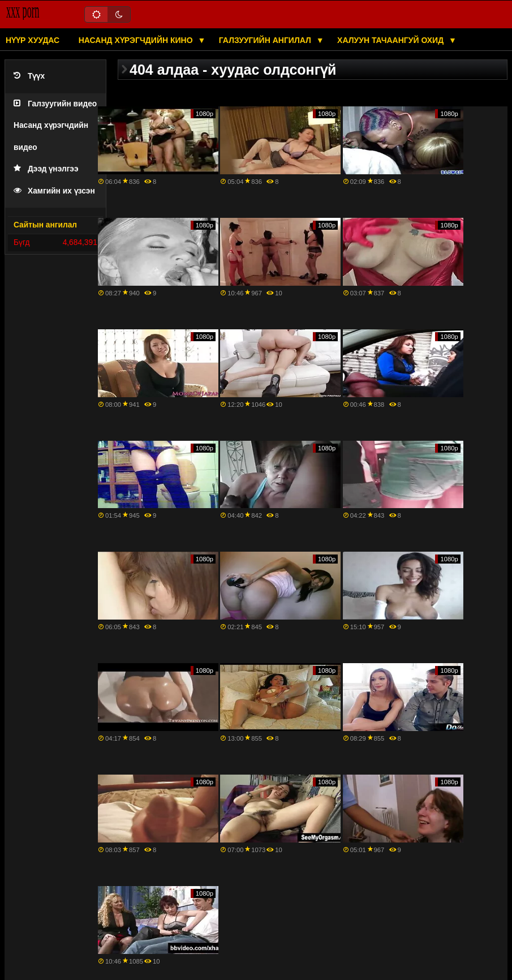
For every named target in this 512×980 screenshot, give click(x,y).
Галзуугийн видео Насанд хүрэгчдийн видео (55, 126)
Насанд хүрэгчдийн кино (137, 40)
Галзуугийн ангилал (266, 40)
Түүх (29, 76)
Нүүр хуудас (33, 40)
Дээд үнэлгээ (46, 169)
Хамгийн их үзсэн (54, 191)
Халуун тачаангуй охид (391, 40)
